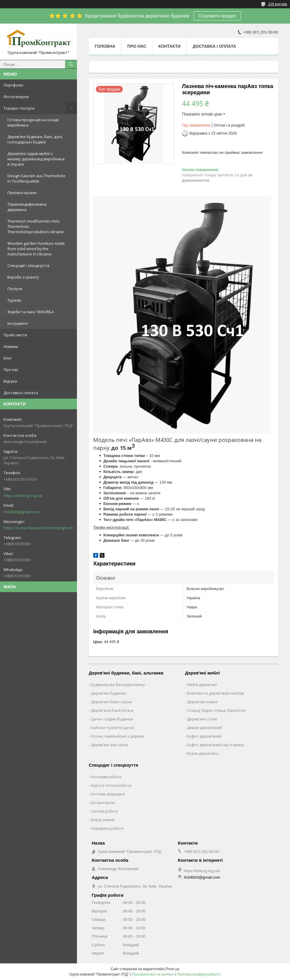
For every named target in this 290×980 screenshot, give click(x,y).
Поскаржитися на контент (153, 974)
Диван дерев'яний (204, 728)
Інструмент (18, 323)
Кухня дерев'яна (203, 753)
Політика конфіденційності (199, 974)
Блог (8, 358)
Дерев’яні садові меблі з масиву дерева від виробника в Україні (36, 159)
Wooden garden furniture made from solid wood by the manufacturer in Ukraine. (36, 249)
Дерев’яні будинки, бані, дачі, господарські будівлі (35, 139)
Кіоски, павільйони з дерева (118, 736)
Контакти (169, 46)
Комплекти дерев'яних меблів (215, 693)
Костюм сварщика (108, 794)
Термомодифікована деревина (27, 207)
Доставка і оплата (21, 393)
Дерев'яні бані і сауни (111, 702)
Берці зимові (103, 820)
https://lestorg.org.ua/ (23, 495)
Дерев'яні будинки (108, 693)
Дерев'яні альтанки (109, 745)
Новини (11, 346)
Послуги (15, 289)
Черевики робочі (107, 828)
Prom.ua (173, 969)
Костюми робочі (106, 777)
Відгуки (10, 381)
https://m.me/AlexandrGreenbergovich (38, 528)
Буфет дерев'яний (204, 736)
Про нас (11, 370)
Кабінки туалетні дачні (112, 728)
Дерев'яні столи (202, 719)
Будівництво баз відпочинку (118, 685)
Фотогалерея (16, 97)
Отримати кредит (217, 16)
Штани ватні (103, 802)
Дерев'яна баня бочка (112, 710)
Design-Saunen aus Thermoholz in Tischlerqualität (36, 178)
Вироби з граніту (23, 277)
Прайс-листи (15, 335)
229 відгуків (278, 4)
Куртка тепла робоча (111, 785)
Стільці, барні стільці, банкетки (216, 710)
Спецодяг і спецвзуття (28, 266)
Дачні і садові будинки (112, 719)
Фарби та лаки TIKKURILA (31, 312)
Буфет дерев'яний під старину (216, 745)
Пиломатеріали (22, 193)
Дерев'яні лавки (202, 702)
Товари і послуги (19, 108)
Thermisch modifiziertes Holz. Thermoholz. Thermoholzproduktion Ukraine (36, 226)
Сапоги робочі (104, 811)
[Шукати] (71, 64)
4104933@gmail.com (21, 512)
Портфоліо (13, 85)
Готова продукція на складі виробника (33, 122)
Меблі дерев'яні (202, 685)
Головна (105, 46)
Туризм (14, 300)
